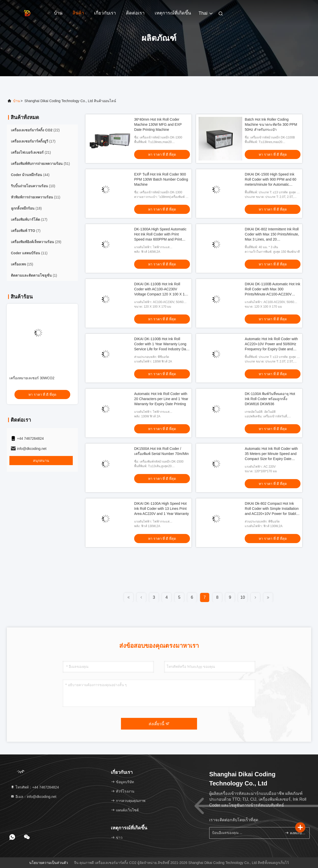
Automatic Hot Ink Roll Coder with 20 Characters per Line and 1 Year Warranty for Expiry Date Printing (161, 399)
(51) (40, 164)
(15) (22, 264)
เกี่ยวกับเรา (105, 13)
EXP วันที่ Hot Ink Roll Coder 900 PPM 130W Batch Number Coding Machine (161, 179)
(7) (26, 231)
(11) (36, 197)
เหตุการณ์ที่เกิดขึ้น (173, 13)
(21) (31, 152)
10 (243, 597)
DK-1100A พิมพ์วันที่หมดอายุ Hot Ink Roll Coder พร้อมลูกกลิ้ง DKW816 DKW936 (270, 399)
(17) (33, 141)
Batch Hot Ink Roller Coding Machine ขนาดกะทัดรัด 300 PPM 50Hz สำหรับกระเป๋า (271, 124)
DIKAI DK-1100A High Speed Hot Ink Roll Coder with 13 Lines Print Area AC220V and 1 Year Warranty (162, 509)
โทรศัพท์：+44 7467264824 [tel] (35, 787)
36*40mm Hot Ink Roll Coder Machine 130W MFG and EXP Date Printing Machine (158, 124)
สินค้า (78, 13)
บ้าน (58, 13)
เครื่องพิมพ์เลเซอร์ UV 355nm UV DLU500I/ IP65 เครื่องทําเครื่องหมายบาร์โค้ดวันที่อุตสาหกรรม (41, 384)
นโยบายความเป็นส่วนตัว (49, 863)
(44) (30, 175)
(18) (26, 208)
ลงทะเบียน (295, 833)
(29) (36, 242)
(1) (34, 275)
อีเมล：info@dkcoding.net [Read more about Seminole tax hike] (33, 797)
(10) (33, 186)
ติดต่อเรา (135, 13)
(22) (35, 130)
